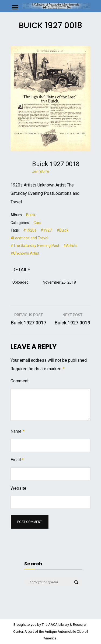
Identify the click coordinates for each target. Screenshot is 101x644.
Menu (17, 7)
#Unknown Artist (25, 253)
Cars (37, 223)
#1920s (30, 230)
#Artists (70, 246)
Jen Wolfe (41, 171)
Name (18, 431)
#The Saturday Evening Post (35, 246)
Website (18, 488)
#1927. (46, 230)
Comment (20, 381)
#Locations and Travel (29, 238)
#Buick (62, 230)
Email (17, 460)
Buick (31, 215)
